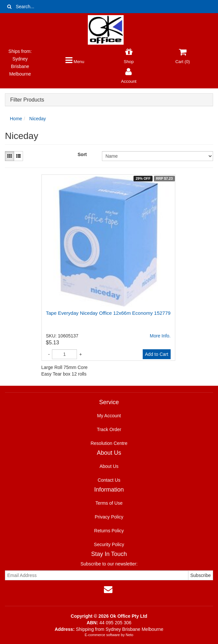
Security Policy (109, 544)
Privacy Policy (109, 517)
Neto (129, 635)
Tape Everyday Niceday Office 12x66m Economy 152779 (108, 313)
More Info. (160, 336)
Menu (75, 62)
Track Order (109, 429)
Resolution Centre (109, 443)
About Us (109, 466)
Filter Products (27, 100)
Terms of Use (109, 503)
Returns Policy (109, 531)
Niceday (38, 119)
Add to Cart (157, 354)
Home (16, 119)
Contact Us (109, 480)
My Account (109, 416)
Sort (82, 154)
